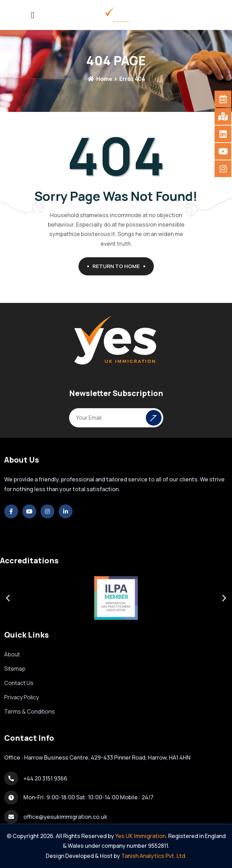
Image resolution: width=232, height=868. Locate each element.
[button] (8, 598)
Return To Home (119, 266)
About (12, 654)
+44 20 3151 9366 (45, 778)
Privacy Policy (21, 697)
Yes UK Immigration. (141, 836)
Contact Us (19, 683)
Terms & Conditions (29, 711)
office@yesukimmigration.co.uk (65, 817)
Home (100, 79)
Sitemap (15, 669)
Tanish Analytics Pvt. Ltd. (154, 856)
